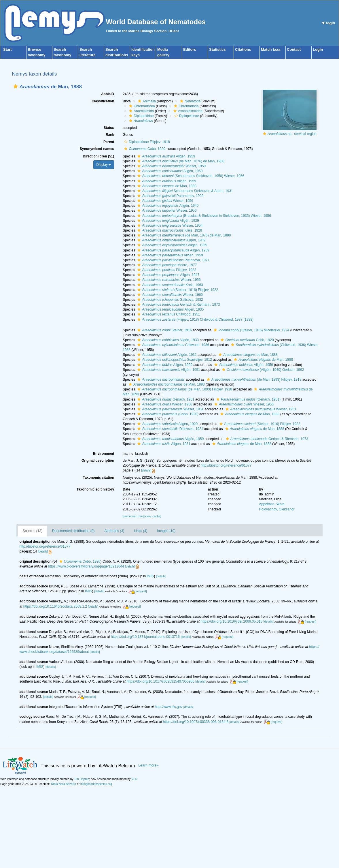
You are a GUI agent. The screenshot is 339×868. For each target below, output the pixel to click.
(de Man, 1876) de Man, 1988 (180, 161)
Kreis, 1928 (169, 230)
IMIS (150, 576)
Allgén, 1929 (167, 221)
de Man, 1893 (166, 384)
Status (109, 128)
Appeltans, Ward (272, 504)
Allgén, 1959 (165, 156)
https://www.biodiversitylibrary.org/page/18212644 (86, 566)
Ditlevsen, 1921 (170, 429)
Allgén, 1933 (167, 340)
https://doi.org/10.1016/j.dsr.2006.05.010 (231, 621)
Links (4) (141, 531)
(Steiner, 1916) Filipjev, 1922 (177, 290)
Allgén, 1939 (172, 245)
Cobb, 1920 (144, 149)
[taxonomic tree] (133, 516)
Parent (109, 142)
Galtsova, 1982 (169, 300)
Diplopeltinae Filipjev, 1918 (146, 142)
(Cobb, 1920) (167, 414)
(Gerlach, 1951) (248, 399)
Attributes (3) (114, 531)
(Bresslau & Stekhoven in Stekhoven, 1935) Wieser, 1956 (203, 216)
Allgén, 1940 (167, 206)
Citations (243, 49)
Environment (104, 454)
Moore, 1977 (166, 265)
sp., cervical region (292, 134)
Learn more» (148, 765)
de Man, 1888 (166, 186)
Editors (190, 49)
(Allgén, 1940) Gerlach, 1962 (262, 370)
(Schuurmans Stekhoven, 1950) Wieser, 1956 (190, 176)
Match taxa (271, 49)
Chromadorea (141, 106)
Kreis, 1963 (169, 285)
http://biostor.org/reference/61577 (226, 465)
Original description (98, 461)
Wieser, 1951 (170, 409)
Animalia (146, 101)
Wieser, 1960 (169, 295)
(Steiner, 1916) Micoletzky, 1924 (251, 330)
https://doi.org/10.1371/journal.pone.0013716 (145, 637)
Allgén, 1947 (168, 275)
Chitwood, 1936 (173, 345)
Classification (103, 101)
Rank (110, 135)
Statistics (217, 49)
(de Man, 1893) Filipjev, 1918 (253, 379)
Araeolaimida (141, 111)
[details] (146, 470)
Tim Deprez (82, 779)
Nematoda (190, 101)
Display (104, 165)
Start (7, 49)
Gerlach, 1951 (165, 399)
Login (318, 49)
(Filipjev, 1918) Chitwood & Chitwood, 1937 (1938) (195, 320)
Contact (294, 49)
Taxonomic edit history (95, 489)
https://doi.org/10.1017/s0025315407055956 (160, 681)
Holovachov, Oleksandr (277, 509)
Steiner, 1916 (164, 330)
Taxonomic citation (99, 478)
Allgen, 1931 (163, 444)
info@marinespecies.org (96, 784)
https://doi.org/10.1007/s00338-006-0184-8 (196, 722)
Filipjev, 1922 (166, 270)
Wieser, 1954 (169, 226)
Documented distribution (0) (73, 531)
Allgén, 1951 (168, 370)
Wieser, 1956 (164, 201)
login (329, 23)
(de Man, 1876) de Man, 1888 (183, 235)
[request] (141, 591)
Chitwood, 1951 (168, 314)
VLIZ (135, 779)
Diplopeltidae (141, 116)
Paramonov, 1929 (170, 196)
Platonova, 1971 (173, 260)
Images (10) (166, 531)
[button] (16, 86)
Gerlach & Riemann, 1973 (178, 305)
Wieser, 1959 (171, 166)
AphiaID (108, 94)
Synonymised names (97, 149)
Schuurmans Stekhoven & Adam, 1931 (184, 191)
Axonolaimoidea (187, 111)
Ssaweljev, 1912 (174, 360)
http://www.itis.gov (168, 707)
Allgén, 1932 (166, 355)
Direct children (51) (99, 156)
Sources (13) (32, 531)
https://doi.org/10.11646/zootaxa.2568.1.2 (55, 606)
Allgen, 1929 (164, 365)
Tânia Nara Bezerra (63, 784)
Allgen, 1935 (170, 309)
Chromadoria (185, 106)
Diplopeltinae (186, 116)
